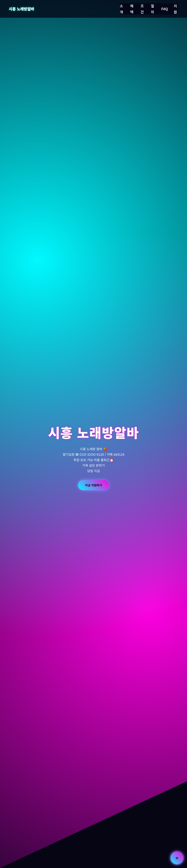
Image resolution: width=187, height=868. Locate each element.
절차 (152, 9)
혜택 (132, 9)
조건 (142, 9)
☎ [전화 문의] (177, 858)
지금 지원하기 (94, 485)
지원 (175, 9)
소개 (121, 9)
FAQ (165, 9)
